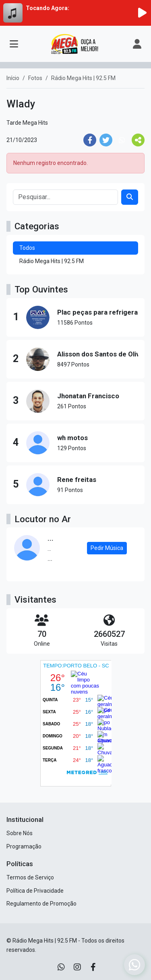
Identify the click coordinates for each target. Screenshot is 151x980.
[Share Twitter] (106, 140)
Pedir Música (107, 548)
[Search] (130, 197)
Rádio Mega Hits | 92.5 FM (52, 261)
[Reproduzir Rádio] (142, 13)
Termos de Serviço (30, 877)
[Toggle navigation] (14, 44)
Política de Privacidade (35, 891)
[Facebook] (93, 967)
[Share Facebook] (90, 140)
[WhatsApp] (61, 967)
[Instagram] (77, 967)
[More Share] (138, 140)
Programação (24, 846)
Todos (27, 248)
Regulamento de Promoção (41, 904)
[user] (137, 44)
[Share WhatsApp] (122, 140)
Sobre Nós (20, 833)
